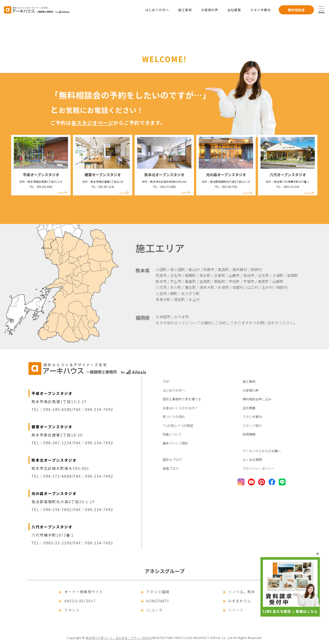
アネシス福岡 (155, 592)
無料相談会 (296, 10)
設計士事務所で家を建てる (182, 399)
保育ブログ (171, 468)
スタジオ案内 (260, 10)
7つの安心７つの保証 (178, 426)
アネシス (70, 610)
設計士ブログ (172, 460)
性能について (172, 434)
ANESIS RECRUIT (78, 601)
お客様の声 (210, 10)
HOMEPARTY (155, 601)
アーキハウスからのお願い (262, 451)
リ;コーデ (152, 610)
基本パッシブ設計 (175, 443)
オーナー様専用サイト (81, 592)
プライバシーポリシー (259, 468)
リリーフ (233, 610)
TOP (166, 381)
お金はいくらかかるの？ (180, 408)
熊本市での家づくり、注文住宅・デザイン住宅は (119, 638)
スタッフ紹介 (252, 426)
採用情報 (249, 434)
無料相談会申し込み (257, 399)
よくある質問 (252, 460)
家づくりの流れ (174, 417)
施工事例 (185, 10)
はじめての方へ (157, 10)
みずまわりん (237, 601)
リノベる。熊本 (239, 592)
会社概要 (234, 10)
